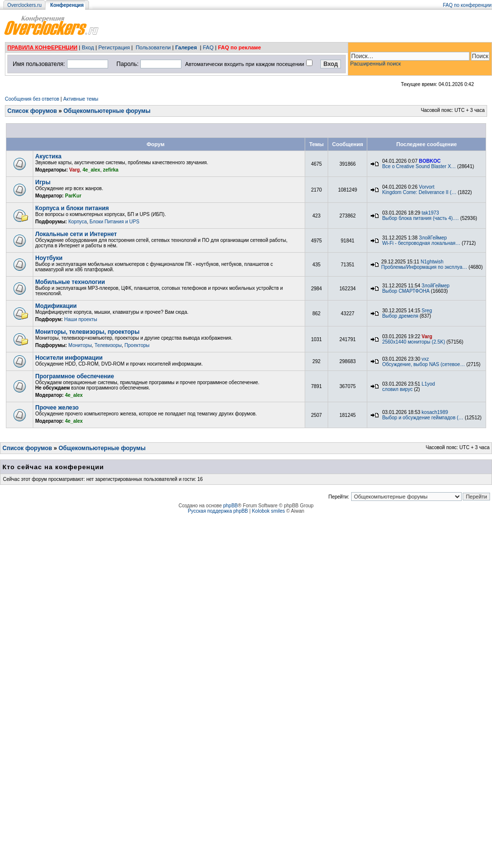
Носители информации (69, 358)
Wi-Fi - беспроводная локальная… (421, 243)
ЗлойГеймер (433, 238)
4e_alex (91, 170)
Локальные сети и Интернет (76, 234)
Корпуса (78, 222)
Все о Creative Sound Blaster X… (419, 166)
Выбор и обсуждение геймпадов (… (423, 418)
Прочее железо (57, 408)
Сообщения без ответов (32, 99)
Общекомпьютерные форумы (107, 111)
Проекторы (137, 345)
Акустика (48, 156)
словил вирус (397, 389)
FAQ (208, 47)
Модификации (56, 306)
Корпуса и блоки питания (72, 208)
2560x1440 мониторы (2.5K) (414, 342)
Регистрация (114, 47)
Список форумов (32, 111)
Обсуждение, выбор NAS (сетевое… (423, 364)
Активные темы (81, 99)
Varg (75, 170)
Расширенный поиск (376, 64)
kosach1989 (435, 412)
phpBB (230, 506)
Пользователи (153, 47)
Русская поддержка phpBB (218, 511)
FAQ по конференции (467, 5)
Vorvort (427, 187)
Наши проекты (81, 319)
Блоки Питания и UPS (114, 222)
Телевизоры (108, 345)
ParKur (73, 196)
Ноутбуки (49, 258)
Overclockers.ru (24, 5)
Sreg (427, 311)
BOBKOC (430, 161)
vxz (425, 359)
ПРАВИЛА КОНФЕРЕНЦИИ (42, 47)
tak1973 (430, 213)
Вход (88, 47)
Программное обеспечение (75, 376)
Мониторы (80, 345)
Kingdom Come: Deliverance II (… (419, 192)
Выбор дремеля (400, 316)
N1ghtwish (432, 262)
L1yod (428, 384)
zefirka (111, 170)
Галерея (186, 47)
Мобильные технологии (70, 282)
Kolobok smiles (268, 511)
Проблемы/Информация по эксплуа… (424, 267)
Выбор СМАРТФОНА (406, 291)
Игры (43, 182)
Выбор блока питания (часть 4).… (420, 218)
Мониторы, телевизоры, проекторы (87, 332)
